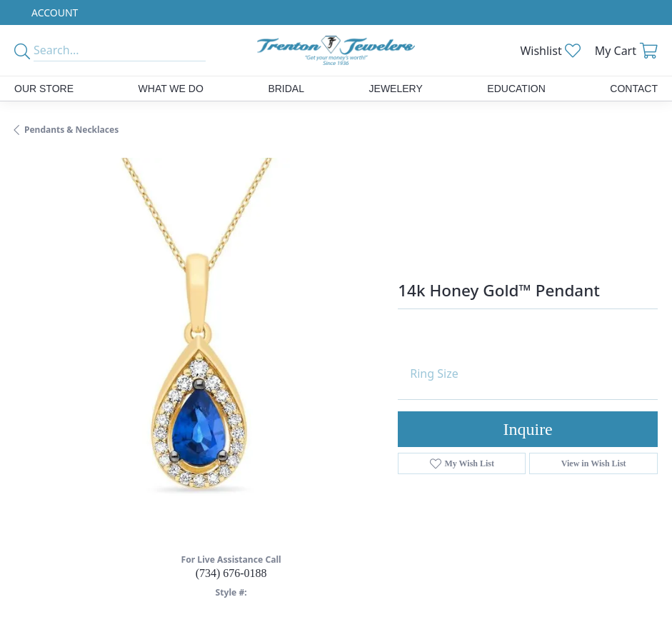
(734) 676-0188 (231, 573)
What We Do (171, 89)
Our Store (44, 89)
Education (516, 89)
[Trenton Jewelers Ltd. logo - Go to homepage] (336, 50)
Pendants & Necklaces (71, 130)
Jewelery (396, 89)
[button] (53, 12)
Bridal (286, 89)
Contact (634, 89)
